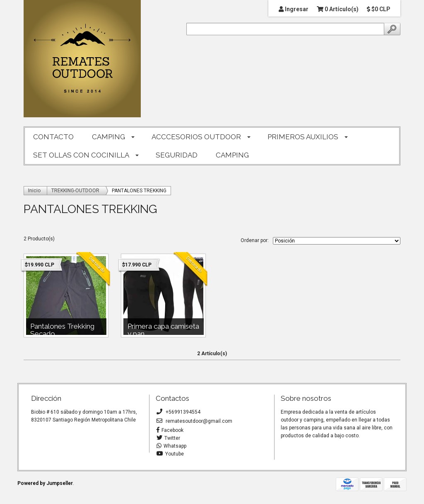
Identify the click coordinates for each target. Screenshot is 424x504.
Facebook (170, 430)
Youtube (170, 454)
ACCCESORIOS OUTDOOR (196, 137)
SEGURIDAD (177, 155)
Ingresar (294, 9)
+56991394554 (178, 412)
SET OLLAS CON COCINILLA (81, 155)
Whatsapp (171, 446)
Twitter (168, 438)
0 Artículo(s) (338, 9)
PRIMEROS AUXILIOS (303, 137)
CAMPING (108, 137)
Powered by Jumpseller (45, 483)
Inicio (34, 191)
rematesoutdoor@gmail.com (194, 421)
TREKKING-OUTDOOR (75, 191)
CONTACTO (53, 137)
